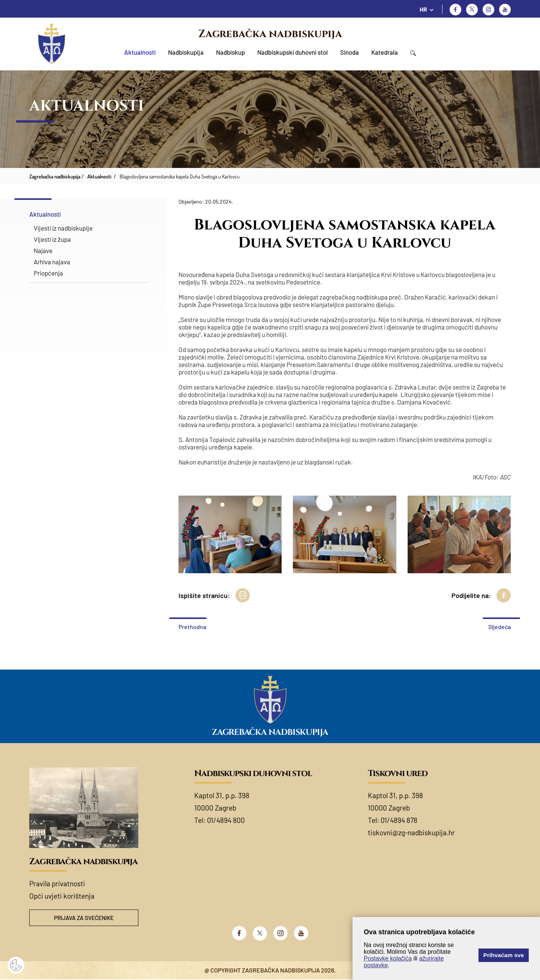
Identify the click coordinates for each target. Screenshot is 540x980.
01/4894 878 (399, 820)
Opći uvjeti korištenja (62, 896)
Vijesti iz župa (52, 239)
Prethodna (192, 627)
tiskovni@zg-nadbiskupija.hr (411, 832)
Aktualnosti (140, 52)
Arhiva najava (52, 262)
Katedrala (385, 52)
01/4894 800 (226, 820)
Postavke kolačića (388, 958)
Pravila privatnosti (57, 883)
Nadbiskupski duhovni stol (292, 52)
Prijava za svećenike (84, 918)
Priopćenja (48, 273)
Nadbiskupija (186, 52)
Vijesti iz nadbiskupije (63, 228)
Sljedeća (499, 627)
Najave (43, 250)
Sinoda (349, 52)
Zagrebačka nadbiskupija (270, 34)
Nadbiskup (230, 52)
